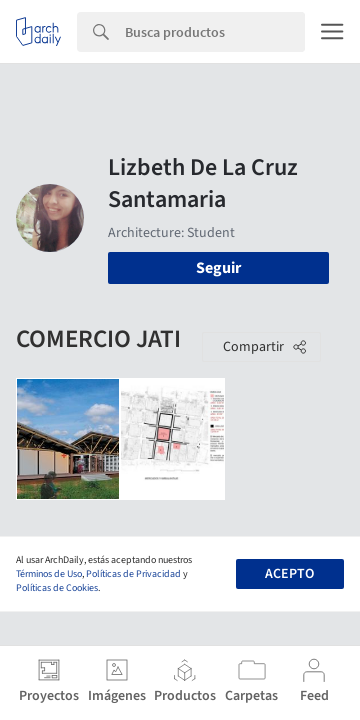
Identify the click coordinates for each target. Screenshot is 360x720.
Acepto (289, 574)
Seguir (218, 268)
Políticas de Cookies (57, 588)
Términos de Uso (49, 574)
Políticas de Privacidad (133, 574)
